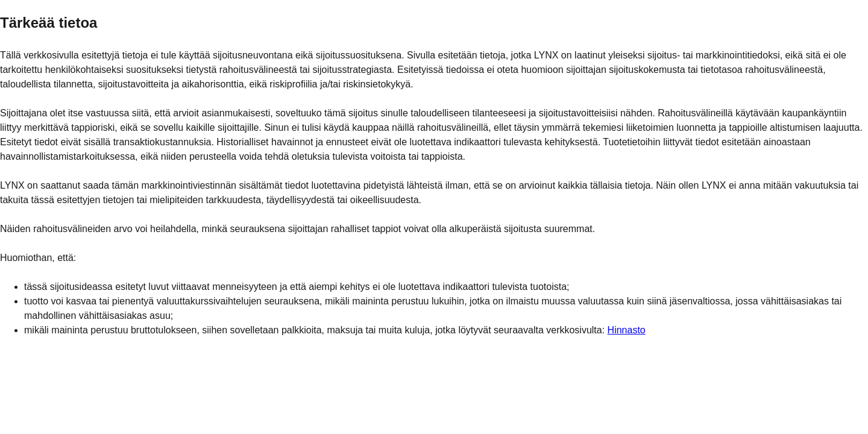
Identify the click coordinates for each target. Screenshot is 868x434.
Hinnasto (627, 330)
